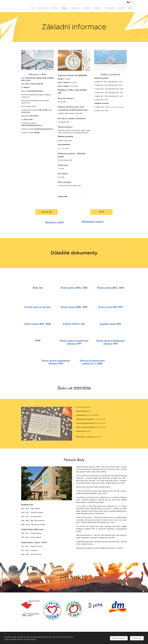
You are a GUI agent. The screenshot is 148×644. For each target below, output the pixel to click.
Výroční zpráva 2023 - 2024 (111, 288)
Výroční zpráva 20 (107, 307)
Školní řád (38, 288)
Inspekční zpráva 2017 (111, 324)
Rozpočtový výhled (54, 222)
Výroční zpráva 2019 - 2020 (37, 324)
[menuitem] (39, 8)
